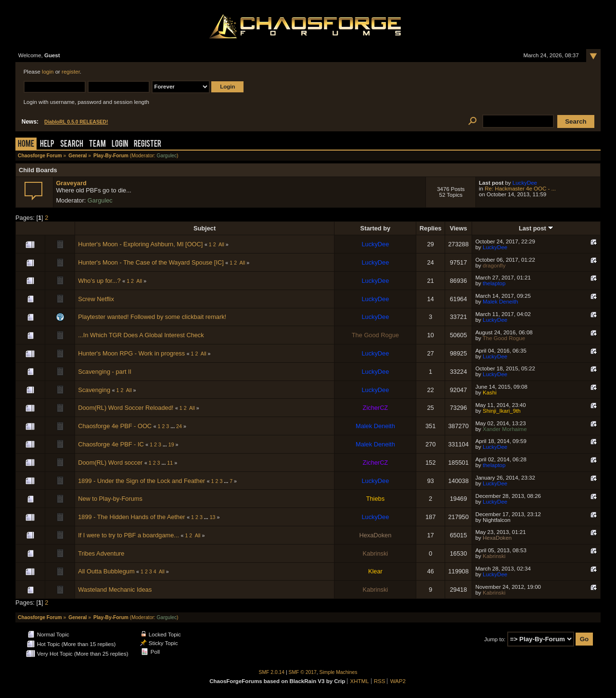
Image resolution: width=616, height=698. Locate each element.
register (71, 72)
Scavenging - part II (105, 372)
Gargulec (167, 156)
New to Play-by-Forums (110, 499)
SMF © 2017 (303, 672)
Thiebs (375, 499)
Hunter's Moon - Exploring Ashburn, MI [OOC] (140, 244)
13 (213, 517)
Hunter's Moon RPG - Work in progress (131, 353)
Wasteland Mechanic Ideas (115, 590)
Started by (376, 228)
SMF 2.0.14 (272, 672)
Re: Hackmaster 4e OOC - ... (520, 189)
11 (170, 463)
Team (97, 145)
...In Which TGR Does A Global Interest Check (141, 335)
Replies (431, 228)
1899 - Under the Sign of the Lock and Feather (141, 481)
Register (148, 145)
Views (458, 228)
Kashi (490, 393)
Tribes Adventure (101, 553)
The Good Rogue (375, 335)
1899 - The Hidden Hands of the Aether (131, 517)
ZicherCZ (376, 408)
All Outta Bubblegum (107, 571)
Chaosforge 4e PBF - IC (111, 444)
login (48, 72)
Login (120, 145)
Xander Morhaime (505, 429)
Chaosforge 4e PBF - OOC (115, 426)
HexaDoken (375, 535)
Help (47, 145)
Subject (205, 228)
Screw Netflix (96, 299)
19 (171, 444)
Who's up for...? (99, 281)
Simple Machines (339, 672)
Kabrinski (376, 553)
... (173, 426)
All (221, 244)
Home (26, 145)
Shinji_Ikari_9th (502, 411)
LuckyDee (525, 183)
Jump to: (495, 639)
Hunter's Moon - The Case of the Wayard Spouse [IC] (151, 262)
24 (179, 426)
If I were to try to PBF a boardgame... (128, 535)
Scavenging (94, 390)
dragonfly (494, 266)
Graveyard (71, 183)
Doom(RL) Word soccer (110, 463)
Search (72, 145)
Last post (536, 228)
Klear (375, 571)
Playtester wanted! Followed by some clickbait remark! (152, 317)
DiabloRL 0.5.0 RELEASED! (76, 122)
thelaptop (494, 283)
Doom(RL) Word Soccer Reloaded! (126, 408)
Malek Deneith (500, 302)
